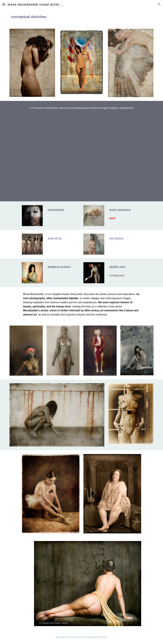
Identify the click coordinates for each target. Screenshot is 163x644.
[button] (4, 4)
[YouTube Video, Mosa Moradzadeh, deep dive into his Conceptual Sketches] (81, 152)
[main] (82, 17)
